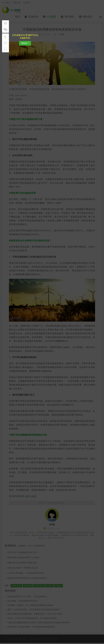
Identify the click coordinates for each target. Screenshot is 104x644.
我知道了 (25, 43)
